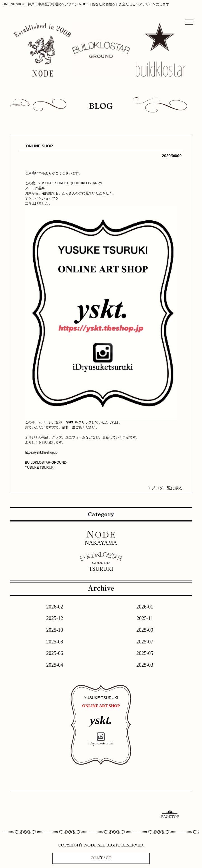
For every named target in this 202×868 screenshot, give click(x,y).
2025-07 (145, 642)
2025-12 (55, 618)
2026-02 (55, 607)
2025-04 (55, 665)
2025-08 (55, 642)
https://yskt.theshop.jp (41, 452)
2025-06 (55, 653)
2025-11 (145, 618)
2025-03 (145, 665)
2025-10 (55, 630)
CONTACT (101, 858)
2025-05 (145, 653)
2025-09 (145, 630)
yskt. (70, 422)
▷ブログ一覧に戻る (165, 488)
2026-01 (145, 607)
